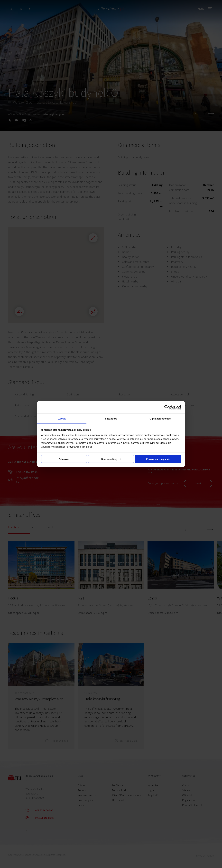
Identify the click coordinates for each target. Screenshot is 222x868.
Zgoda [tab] (62, 418)
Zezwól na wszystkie (158, 459)
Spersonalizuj (111, 459)
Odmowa (64, 459)
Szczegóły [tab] (111, 418)
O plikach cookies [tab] (160, 418)
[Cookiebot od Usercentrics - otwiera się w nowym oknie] (167, 407)
